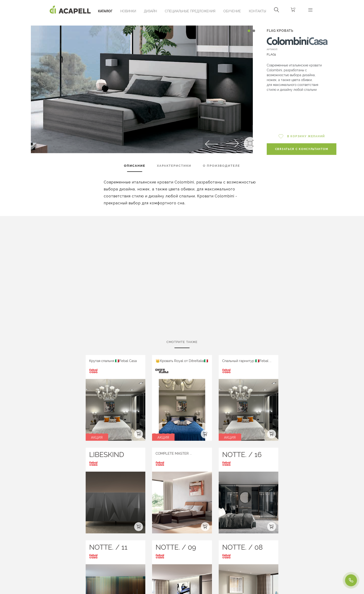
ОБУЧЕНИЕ (232, 11)
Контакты (257, 11)
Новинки (128, 11)
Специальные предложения (190, 11)
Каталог (105, 11)
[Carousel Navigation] (142, 22)
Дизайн (150, 11)
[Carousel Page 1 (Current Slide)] (249, 31)
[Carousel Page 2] (254, 31)
